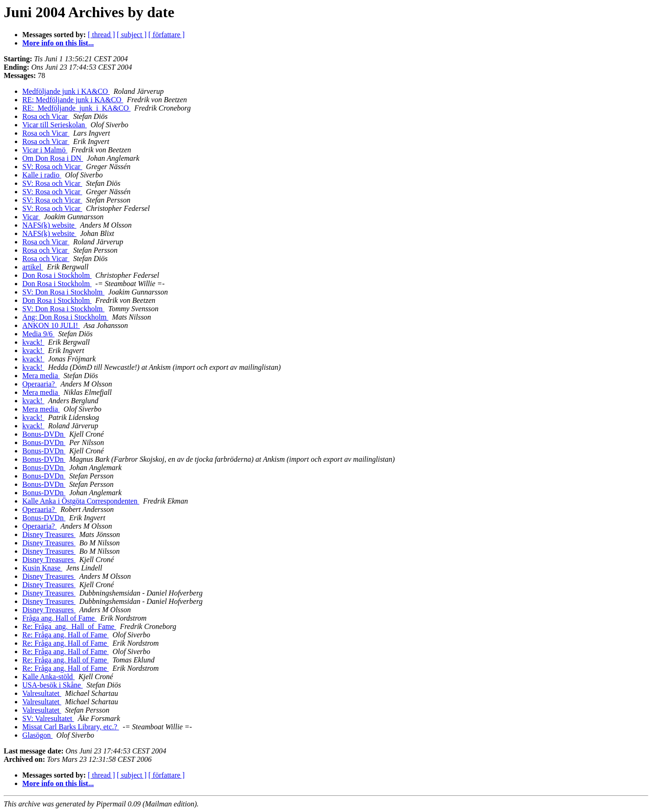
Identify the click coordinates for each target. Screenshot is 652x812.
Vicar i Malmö (45, 150)
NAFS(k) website (49, 225)
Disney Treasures (49, 534)
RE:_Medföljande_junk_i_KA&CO (76, 108)
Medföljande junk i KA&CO (66, 91)
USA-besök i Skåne (52, 685)
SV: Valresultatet (48, 718)
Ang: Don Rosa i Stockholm (65, 317)
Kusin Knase (42, 568)
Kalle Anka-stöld (49, 677)
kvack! (33, 342)
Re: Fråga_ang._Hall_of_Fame (69, 626)
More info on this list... (58, 43)
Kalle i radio (42, 175)
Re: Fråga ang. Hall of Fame (65, 635)
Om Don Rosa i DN (53, 158)
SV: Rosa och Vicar (52, 167)
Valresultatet (42, 693)
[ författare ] (167, 35)
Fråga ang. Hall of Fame (59, 618)
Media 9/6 (38, 334)
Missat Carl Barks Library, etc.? (71, 727)
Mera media (41, 376)
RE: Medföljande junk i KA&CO (73, 100)
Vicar (31, 217)
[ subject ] (132, 35)
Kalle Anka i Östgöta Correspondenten (81, 501)
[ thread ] (101, 35)
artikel (33, 267)
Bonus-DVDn (44, 434)
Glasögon (37, 735)
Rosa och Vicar (46, 116)
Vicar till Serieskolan (55, 125)
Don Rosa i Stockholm (57, 275)
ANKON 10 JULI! (51, 325)
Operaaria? (39, 384)
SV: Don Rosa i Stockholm (63, 292)
